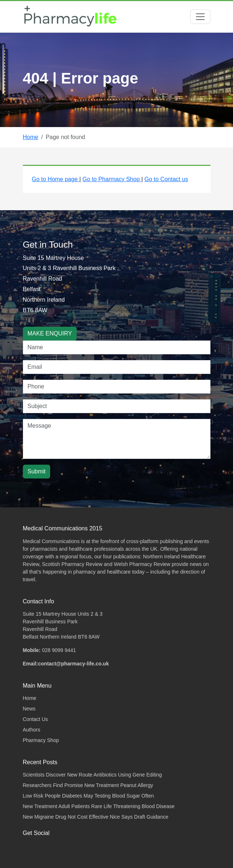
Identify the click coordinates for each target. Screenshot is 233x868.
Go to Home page (56, 179)
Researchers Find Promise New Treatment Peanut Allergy (88, 785)
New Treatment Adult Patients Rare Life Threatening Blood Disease (99, 806)
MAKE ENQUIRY (50, 333)
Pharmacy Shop (41, 740)
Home (31, 137)
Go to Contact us (166, 179)
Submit (37, 471)
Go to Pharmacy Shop (112, 179)
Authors (32, 730)
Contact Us (35, 719)
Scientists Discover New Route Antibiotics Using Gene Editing (93, 775)
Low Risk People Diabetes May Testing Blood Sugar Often (89, 796)
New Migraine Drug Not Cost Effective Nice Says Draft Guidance (96, 817)
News (29, 709)
